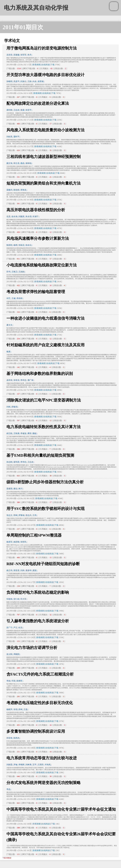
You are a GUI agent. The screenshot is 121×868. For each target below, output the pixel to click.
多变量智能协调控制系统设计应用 (36, 731)
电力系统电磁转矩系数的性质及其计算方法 (44, 427)
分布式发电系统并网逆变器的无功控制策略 (44, 783)
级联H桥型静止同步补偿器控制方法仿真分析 (45, 482)
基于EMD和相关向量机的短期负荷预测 (40, 455)
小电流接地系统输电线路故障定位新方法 (42, 265)
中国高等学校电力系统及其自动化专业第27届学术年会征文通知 (61, 809)
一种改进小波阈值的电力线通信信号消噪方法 (45, 318)
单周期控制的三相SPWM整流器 (34, 535)
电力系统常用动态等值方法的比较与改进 (42, 758)
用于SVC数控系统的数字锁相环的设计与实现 (45, 509)
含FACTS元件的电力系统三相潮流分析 (40, 674)
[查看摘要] (36, 65)
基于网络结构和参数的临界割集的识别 (40, 374)
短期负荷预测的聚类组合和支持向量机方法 (44, 183)
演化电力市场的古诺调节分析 (32, 648)
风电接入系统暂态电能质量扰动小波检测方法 (45, 130)
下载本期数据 (7, 858)
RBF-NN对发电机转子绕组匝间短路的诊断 (43, 564)
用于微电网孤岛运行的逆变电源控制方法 (42, 48)
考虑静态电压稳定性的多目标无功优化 (40, 703)
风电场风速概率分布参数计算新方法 (38, 238)
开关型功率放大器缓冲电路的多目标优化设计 (45, 75)
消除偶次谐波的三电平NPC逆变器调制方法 (44, 400)
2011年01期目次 (23, 27)
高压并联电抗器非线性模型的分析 (36, 210)
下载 (53, 65)
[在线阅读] (45, 65)
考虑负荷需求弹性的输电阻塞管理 (36, 292)
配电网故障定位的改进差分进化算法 (38, 103)
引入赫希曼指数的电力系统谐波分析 (38, 621)
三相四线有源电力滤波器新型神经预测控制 (44, 157)
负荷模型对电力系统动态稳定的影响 (38, 592)
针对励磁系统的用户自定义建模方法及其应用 (45, 345)
